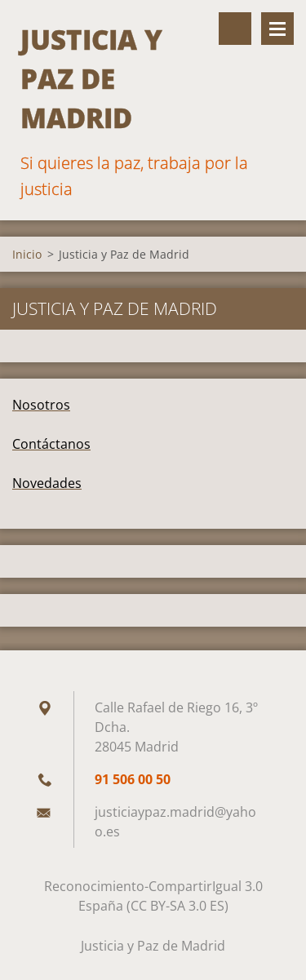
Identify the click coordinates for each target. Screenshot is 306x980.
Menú (277, 29)
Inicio (27, 254)
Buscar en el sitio (235, 29)
